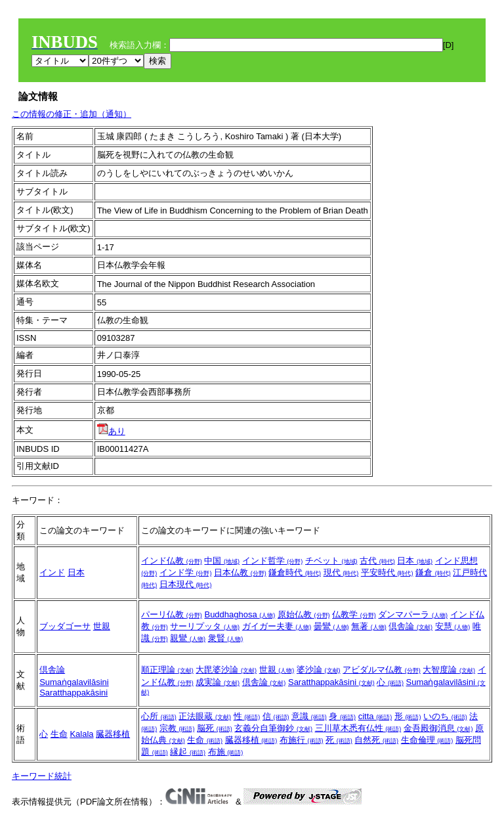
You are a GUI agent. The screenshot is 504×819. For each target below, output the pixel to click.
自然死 (376, 740)
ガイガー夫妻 (277, 626)
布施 (226, 752)
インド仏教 (172, 561)
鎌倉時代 (295, 572)
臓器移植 (113, 734)
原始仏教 (304, 614)
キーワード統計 (42, 776)
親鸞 (188, 638)
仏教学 (354, 614)
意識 (309, 716)
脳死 (215, 728)
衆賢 (226, 638)
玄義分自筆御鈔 (273, 728)
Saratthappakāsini (73, 693)
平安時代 (387, 572)
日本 (76, 572)
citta (375, 716)
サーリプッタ (205, 626)
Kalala (81, 734)
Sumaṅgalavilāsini (74, 682)
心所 (159, 716)
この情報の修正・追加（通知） (72, 114)
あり (111, 431)
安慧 (453, 626)
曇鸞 (331, 626)
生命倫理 (427, 740)
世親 (102, 626)
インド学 (186, 572)
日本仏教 (240, 572)
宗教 (177, 728)
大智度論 (449, 670)
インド (52, 572)
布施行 (302, 740)
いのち (445, 716)
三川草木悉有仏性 (358, 728)
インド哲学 (273, 561)
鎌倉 (433, 572)
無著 (369, 626)
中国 (222, 561)
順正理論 (167, 670)
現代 (341, 572)
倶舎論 (410, 626)
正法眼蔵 (205, 716)
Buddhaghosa (240, 614)
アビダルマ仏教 (382, 670)
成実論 (218, 682)
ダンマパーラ (413, 614)
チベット (331, 561)
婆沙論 (319, 670)
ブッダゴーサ (65, 626)
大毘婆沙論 (226, 670)
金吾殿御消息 (438, 728)
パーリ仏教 (172, 614)
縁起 (188, 752)
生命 (59, 734)
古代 (377, 561)
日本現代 (186, 584)
